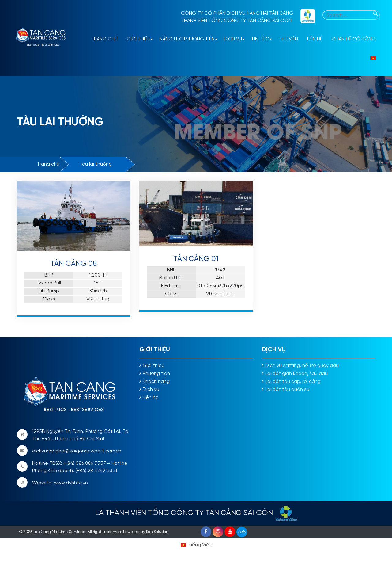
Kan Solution (157, 532)
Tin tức (260, 39)
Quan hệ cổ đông (354, 39)
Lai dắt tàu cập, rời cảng (293, 382)
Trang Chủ (104, 39)
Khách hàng (156, 382)
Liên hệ (315, 39)
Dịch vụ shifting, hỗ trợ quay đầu (302, 366)
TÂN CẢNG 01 (196, 259)
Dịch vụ (233, 39)
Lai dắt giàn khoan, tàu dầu (296, 374)
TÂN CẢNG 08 (73, 264)
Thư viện (288, 39)
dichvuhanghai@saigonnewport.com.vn (77, 451)
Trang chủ (48, 164)
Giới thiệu (139, 39)
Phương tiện (156, 374)
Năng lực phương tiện (187, 39)
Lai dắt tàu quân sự (287, 389)
